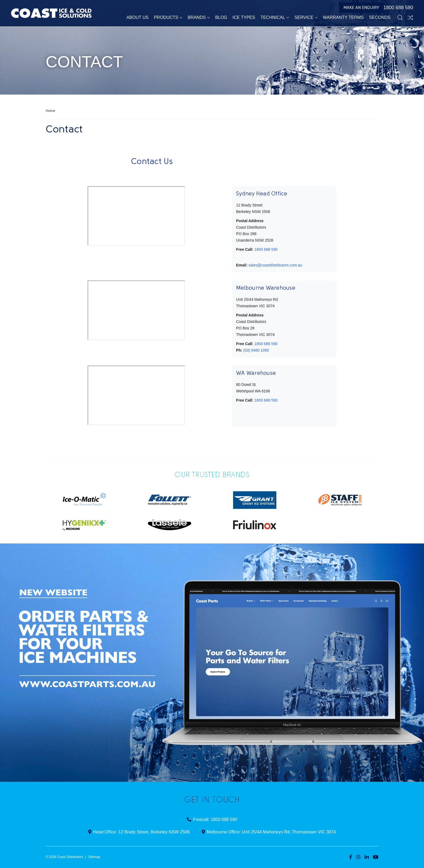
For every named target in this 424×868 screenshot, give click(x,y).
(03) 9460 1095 (256, 350)
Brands (199, 17)
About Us (138, 17)
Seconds (380, 17)
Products (168, 17)
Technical (275, 17)
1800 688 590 (396, 8)
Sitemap (94, 857)
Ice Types (244, 17)
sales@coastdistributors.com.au (275, 265)
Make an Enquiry (361, 8)
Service (306, 17)
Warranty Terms (343, 17)
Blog (221, 17)
